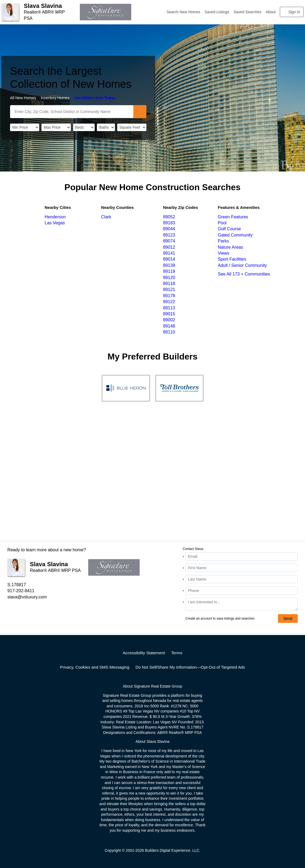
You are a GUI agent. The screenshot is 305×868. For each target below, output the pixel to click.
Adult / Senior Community (242, 265)
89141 (169, 253)
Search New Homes (184, 12)
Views (224, 253)
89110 (169, 332)
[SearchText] (72, 112)
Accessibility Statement (144, 653)
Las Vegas (55, 223)
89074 (169, 241)
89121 (169, 289)
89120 (169, 278)
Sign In (294, 12)
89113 (169, 308)
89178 (169, 296)
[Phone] (241, 591)
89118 (169, 284)
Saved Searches (247, 12)
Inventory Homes (55, 98)
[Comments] (241, 604)
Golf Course (229, 229)
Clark (106, 217)
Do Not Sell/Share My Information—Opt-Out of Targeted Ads (190, 667)
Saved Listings (217, 12)
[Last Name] (241, 579)
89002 (169, 320)
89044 (169, 229)
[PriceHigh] (56, 127)
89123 (169, 235)
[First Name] (241, 568)
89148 (169, 326)
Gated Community (235, 235)
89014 (169, 259)
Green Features (233, 217)
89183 (169, 223)
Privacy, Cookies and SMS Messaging (95, 667)
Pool (222, 223)
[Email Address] (241, 556)
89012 (169, 247)
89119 (169, 271)
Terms (177, 653)
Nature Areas (230, 247)
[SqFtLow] (132, 127)
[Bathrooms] (106, 127)
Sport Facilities (232, 259)
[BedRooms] (84, 127)
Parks (223, 241)
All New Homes (23, 98)
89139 (169, 265)
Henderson (55, 217)
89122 (169, 302)
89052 (169, 217)
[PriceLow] (25, 127)
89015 (169, 314)
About (271, 12)
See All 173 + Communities (244, 274)
